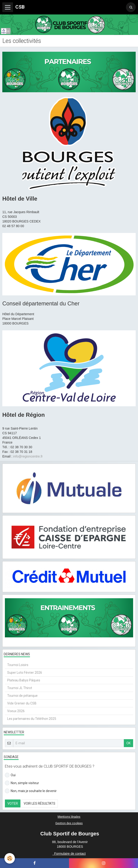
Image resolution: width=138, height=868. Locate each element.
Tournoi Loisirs (18, 665)
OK (128, 743)
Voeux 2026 (16, 711)
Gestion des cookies (69, 823)
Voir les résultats (39, 803)
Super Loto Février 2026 (25, 673)
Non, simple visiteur (22, 783)
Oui (10, 775)
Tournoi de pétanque (22, 696)
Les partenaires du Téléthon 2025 (32, 719)
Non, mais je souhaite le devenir (31, 791)
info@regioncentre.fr (28, 456)
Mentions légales (69, 817)
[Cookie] (10, 858)
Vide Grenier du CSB (22, 703)
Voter (13, 803)
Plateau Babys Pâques (24, 680)
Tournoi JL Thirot (20, 688)
